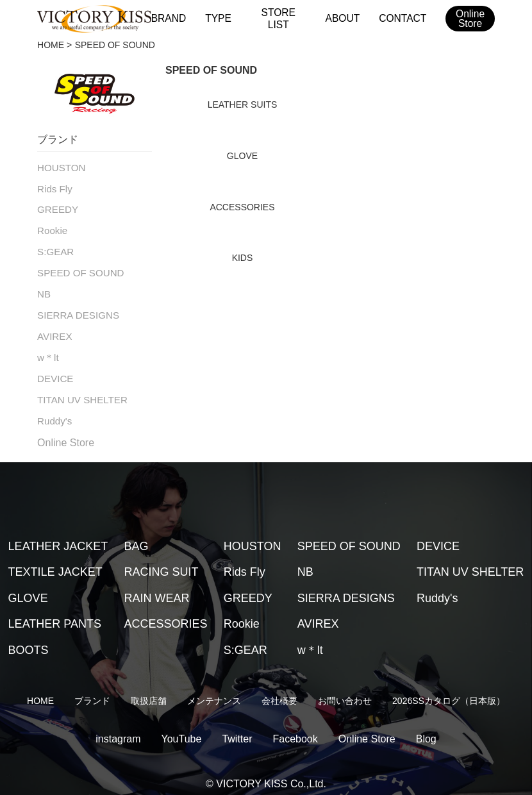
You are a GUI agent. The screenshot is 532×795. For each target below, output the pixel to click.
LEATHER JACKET (58, 534)
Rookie (51, 228)
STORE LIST (279, 18)
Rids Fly (54, 187)
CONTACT (402, 18)
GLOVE (242, 156)
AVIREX (53, 329)
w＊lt (47, 349)
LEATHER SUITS (243, 105)
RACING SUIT (162, 560)
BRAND (171, 18)
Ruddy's (53, 410)
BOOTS (29, 638)
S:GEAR (54, 248)
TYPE (219, 18)
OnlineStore (469, 19)
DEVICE (54, 369)
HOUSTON (60, 167)
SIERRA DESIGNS (75, 308)
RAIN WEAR (157, 586)
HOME (51, 45)
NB (43, 289)
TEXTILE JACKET (55, 560)
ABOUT (343, 18)
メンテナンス (214, 689)
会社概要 (279, 689)
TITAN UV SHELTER (79, 389)
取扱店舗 (149, 689)
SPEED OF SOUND (77, 268)
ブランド (92, 689)
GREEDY (56, 208)
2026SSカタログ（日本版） (449, 689)
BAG (137, 534)
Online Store (66, 431)
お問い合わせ (345, 689)
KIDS (243, 258)
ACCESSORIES (242, 207)
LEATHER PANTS (55, 612)
